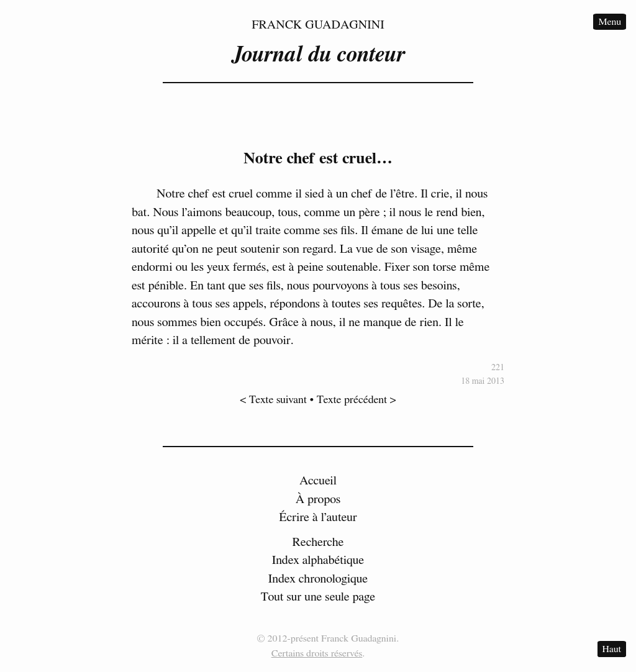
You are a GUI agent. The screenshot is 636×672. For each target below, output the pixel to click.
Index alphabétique (318, 560)
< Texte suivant (273, 400)
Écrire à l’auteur (318, 517)
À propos (318, 499)
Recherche (318, 542)
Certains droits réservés (317, 653)
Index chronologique (318, 579)
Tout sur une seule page (318, 597)
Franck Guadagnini (318, 25)
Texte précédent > (357, 400)
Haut (612, 649)
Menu (610, 22)
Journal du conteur (318, 55)
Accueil (318, 481)
